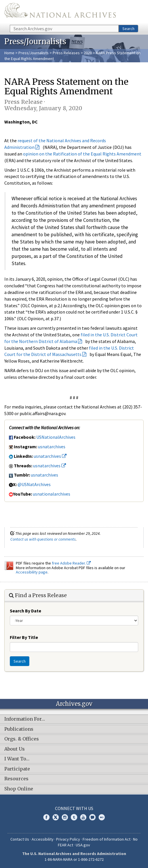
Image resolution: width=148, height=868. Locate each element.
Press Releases (66, 53)
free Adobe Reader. (71, 563)
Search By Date (25, 611)
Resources (16, 779)
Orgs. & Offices (22, 739)
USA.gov (83, 845)
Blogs (92, 817)
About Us (15, 749)
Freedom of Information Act (107, 839)
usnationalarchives (52, 494)
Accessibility (43, 839)
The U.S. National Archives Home (60, 12)
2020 (88, 53)
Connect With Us (74, 808)
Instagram (65, 817)
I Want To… (17, 759)
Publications (19, 729)
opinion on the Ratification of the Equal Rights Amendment (82, 154)
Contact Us (20, 839)
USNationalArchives (56, 437)
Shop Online (19, 789)
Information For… (25, 719)
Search (128, 29)
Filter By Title (24, 637)
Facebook (46, 817)
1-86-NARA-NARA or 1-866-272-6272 (74, 859)
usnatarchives (52, 447)
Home (9, 53)
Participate (17, 769)
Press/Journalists (34, 53)
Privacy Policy (68, 839)
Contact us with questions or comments (43, 539)
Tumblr (74, 817)
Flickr (102, 817)
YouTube (83, 817)
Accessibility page (32, 572)
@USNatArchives (34, 484)
